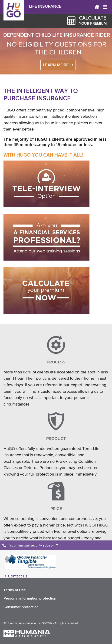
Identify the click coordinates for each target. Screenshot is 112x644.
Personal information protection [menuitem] (30, 599)
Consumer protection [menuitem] (21, 607)
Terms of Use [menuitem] (15, 590)
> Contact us (16, 576)
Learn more (56, 65)
